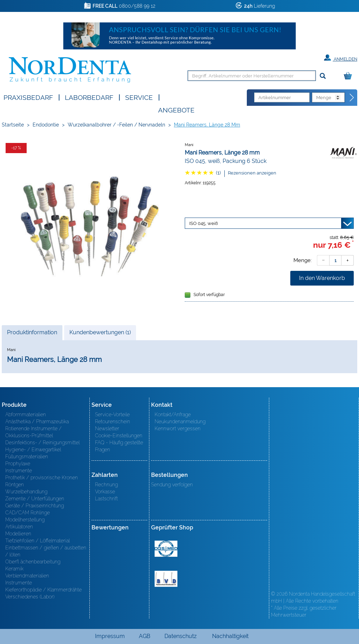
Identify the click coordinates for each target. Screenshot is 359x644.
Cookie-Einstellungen (119, 436)
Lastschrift (106, 499)
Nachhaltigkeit (230, 636)
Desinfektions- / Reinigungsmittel (42, 443)
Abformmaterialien (26, 415)
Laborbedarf (89, 97)
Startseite (13, 125)
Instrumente (19, 471)
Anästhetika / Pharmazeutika (37, 422)
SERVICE (139, 97)
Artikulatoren (19, 527)
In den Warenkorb (322, 278)
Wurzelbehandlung (26, 492)
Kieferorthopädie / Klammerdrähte (43, 590)
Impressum (110, 636)
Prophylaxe (18, 464)
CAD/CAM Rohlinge (28, 513)
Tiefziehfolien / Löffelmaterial (38, 541)
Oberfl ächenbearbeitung (33, 562)
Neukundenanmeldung (180, 422)
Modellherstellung (25, 520)
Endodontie (46, 125)
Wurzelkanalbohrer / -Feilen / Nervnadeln (116, 125)
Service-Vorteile (112, 415)
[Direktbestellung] (352, 98)
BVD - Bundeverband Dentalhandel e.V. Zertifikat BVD (166, 579)
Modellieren (18, 534)
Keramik (14, 569)
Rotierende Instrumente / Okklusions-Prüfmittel (33, 432)
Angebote (176, 109)
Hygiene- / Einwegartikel (33, 450)
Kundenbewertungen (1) (100, 332)
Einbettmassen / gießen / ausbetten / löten (46, 551)
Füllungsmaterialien (27, 457)
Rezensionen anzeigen (252, 173)
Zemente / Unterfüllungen (35, 499)
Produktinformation (32, 334)
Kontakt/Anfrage (173, 415)
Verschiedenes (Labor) (30, 597)
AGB (145, 636)
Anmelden (341, 58)
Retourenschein (113, 422)
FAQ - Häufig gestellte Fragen (119, 446)
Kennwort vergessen (178, 429)
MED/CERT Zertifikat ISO (166, 549)
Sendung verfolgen (172, 485)
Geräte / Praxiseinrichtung (35, 506)
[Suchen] (323, 76)
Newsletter (107, 429)
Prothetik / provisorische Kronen (42, 478)
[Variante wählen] (269, 223)
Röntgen (15, 485)
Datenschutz (181, 636)
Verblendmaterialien (27, 576)
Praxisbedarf (28, 97)
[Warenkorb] (350, 76)
